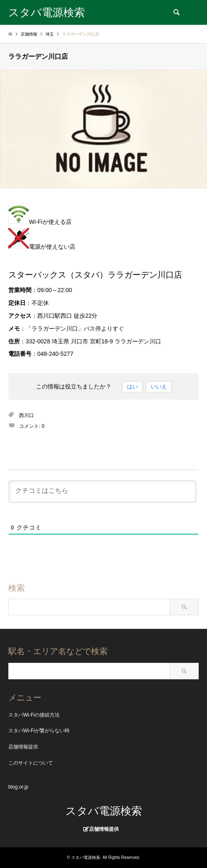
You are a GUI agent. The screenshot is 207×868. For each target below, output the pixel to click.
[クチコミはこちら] (102, 492)
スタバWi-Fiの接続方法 (34, 715)
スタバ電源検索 (104, 811)
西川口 (26, 415)
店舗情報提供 (23, 747)
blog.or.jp (18, 787)
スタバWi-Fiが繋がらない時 (39, 731)
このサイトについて (31, 763)
